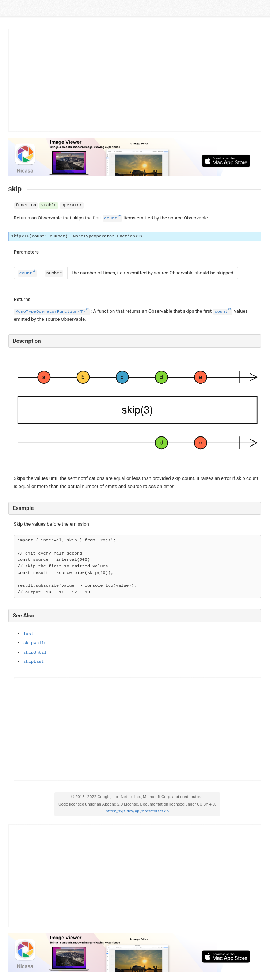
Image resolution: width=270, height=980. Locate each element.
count (111, 218)
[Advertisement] (135, 80)
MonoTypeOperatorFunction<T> (51, 312)
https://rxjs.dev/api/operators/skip (137, 811)
